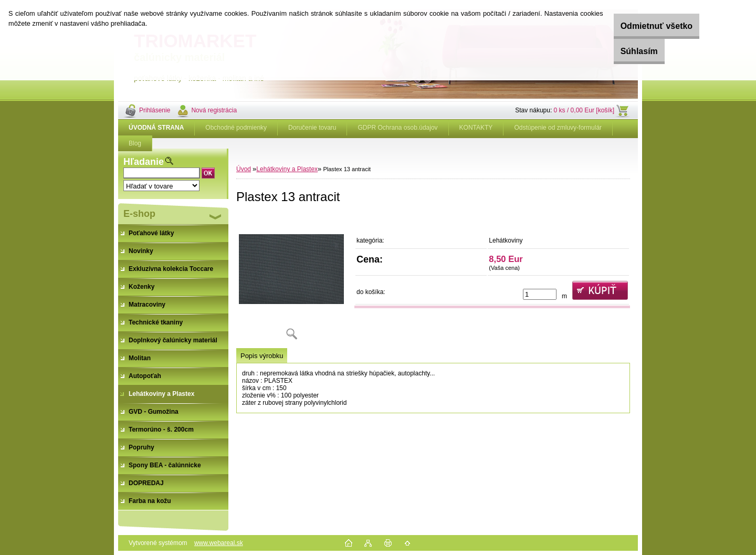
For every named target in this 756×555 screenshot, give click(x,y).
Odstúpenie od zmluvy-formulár (558, 128)
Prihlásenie (155, 110)
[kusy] (540, 294)
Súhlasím (624, 51)
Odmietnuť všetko (642, 26)
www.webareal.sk (219, 543)
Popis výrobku (262, 356)
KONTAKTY (476, 128)
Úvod (244, 169)
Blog (135, 143)
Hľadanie (144, 162)
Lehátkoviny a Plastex (287, 169)
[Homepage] (156, 128)
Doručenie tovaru (312, 128)
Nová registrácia (214, 110)
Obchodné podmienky (236, 128)
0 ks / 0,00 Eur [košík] (584, 110)
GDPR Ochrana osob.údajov (397, 128)
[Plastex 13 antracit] (291, 281)
